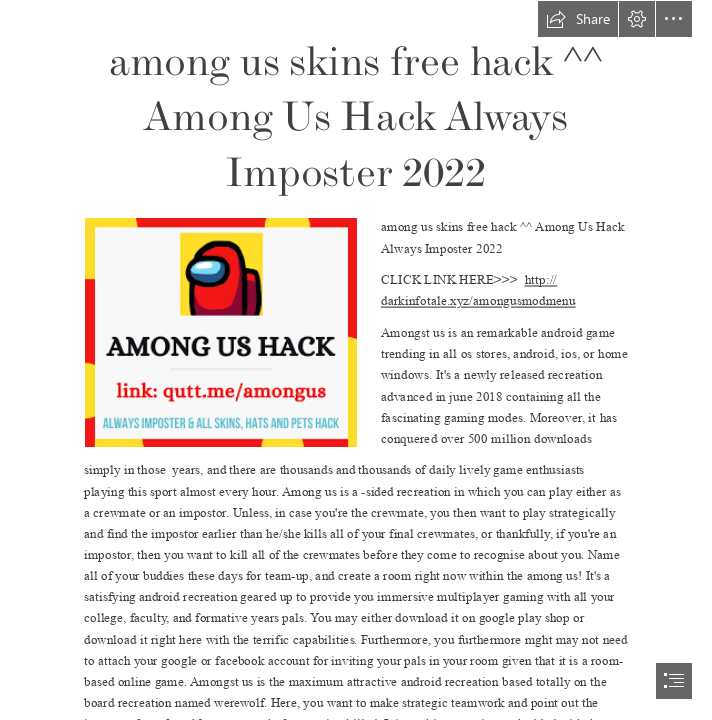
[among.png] (220, 331)
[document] (356, 360)
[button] (578, 19)
